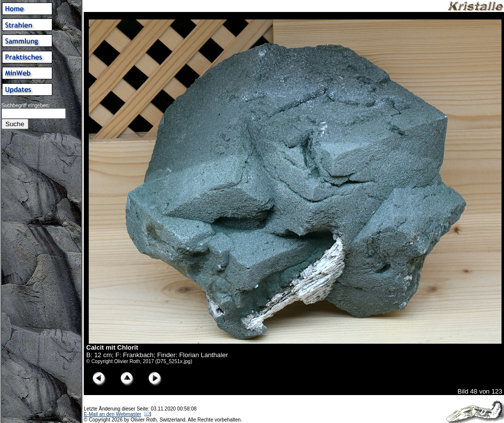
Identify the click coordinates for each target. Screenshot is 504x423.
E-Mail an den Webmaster (112, 414)
